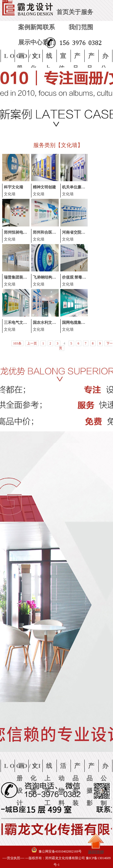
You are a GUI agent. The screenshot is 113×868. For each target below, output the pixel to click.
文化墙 (10, 194)
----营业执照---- (14, 858)
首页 (63, 12)
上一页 (32, 343)
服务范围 (87, 20)
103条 (17, 343)
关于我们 (75, 20)
